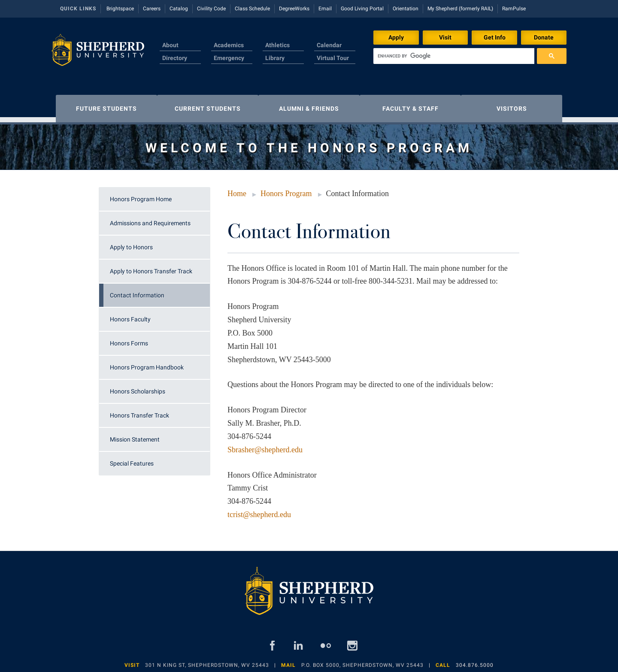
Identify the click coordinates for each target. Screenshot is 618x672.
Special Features (132, 459)
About (170, 45)
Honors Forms (129, 339)
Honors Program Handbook (147, 363)
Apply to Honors (131, 243)
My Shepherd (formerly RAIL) (460, 9)
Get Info (495, 37)
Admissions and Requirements (150, 219)
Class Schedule (252, 9)
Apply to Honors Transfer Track (151, 267)
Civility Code (211, 9)
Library (275, 58)
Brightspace (120, 9)
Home (237, 189)
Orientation (406, 9)
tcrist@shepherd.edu (259, 510)
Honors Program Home (141, 195)
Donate (544, 37)
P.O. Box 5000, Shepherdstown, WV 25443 (362, 661)
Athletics (277, 45)
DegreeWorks (294, 9)
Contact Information (137, 291)
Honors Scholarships (138, 387)
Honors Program (286, 189)
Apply (396, 37)
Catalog (179, 9)
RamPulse (514, 9)
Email (325, 9)
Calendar (329, 45)
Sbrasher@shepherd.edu (265, 445)
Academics (229, 45)
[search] (454, 56)
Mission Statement (135, 435)
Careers (152, 9)
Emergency (229, 58)
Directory (175, 58)
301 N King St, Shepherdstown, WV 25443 (207, 661)
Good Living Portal (362, 9)
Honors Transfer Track (139, 411)
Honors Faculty (130, 315)
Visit (445, 37)
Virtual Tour (333, 58)
